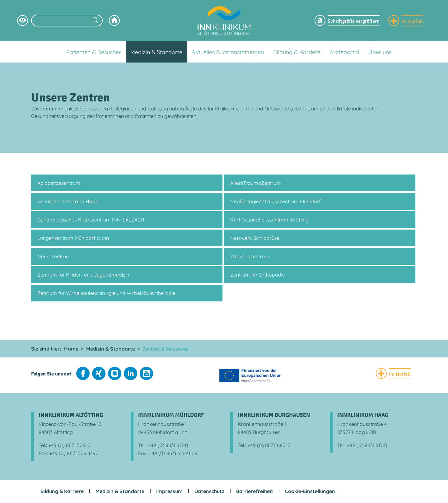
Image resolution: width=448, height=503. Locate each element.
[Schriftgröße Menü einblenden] (347, 21)
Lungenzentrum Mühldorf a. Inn (73, 238)
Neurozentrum (54, 256)
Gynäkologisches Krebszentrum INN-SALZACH (91, 220)
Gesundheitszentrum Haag (68, 201)
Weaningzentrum (250, 256)
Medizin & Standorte (120, 491)
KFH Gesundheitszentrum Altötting (269, 220)
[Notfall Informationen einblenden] (406, 21)
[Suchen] (96, 21)
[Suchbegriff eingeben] (67, 21)
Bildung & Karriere (62, 491)
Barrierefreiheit (255, 491)
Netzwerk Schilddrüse (255, 238)
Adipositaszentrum (59, 183)
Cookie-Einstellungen (310, 491)
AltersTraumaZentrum (256, 183)
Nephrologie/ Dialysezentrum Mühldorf (275, 201)
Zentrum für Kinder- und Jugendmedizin (83, 275)
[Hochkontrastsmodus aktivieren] (23, 21)
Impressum (169, 491)
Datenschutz (209, 491)
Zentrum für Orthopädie (258, 275)
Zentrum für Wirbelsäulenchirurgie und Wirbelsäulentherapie (106, 293)
